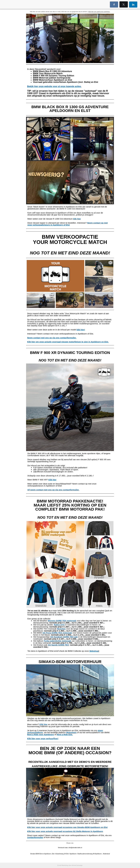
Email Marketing (63, 865)
